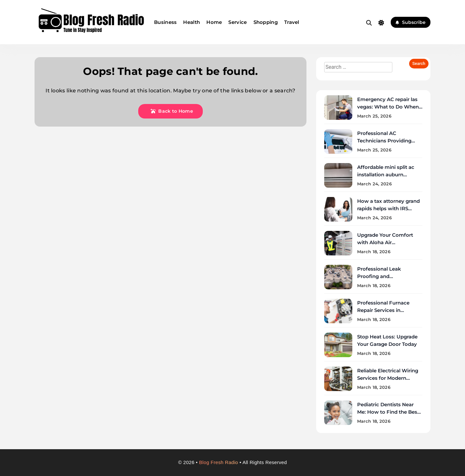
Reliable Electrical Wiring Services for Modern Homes (388, 378)
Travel (292, 22)
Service (238, 22)
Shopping (266, 22)
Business (165, 22)
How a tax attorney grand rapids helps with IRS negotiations (388, 208)
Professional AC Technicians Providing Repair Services (384, 141)
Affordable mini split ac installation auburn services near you (386, 175)
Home (214, 22)
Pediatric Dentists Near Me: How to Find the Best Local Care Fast (388, 412)
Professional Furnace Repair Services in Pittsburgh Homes (383, 310)
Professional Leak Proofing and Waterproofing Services (386, 276)
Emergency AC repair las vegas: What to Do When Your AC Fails (388, 107)
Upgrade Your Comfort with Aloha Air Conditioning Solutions (385, 242)
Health (191, 22)
